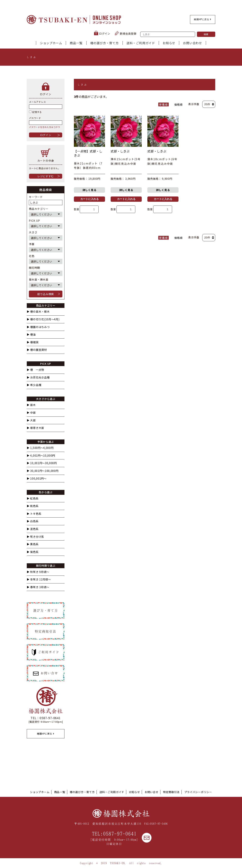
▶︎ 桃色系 (33, 506)
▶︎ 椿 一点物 (35, 370)
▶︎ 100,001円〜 (37, 479)
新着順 (163, 104)
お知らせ (169, 43)
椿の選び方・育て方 (105, 43)
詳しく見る (90, 190)
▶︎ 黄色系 (33, 544)
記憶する (35, 112)
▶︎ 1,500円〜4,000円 (40, 448)
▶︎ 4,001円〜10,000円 (41, 456)
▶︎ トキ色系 (34, 514)
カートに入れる (90, 199)
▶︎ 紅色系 (33, 498)
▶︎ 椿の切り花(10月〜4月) (43, 319)
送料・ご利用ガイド (141, 43)
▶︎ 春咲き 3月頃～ (38, 587)
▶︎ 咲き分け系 (35, 537)
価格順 (178, 104)
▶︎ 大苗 (31, 420)
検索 (206, 34)
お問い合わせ (193, 43)
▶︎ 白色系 (33, 521)
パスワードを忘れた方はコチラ (45, 127)
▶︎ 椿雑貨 (33, 342)
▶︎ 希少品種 (34, 385)
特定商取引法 (171, 792)
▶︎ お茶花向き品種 (38, 377)
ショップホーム (51, 43)
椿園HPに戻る (203, 19)
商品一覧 (76, 43)
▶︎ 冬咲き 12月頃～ (39, 579)
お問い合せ (152, 792)
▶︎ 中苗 (31, 413)
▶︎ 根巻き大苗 (35, 428)
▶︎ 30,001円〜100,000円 (43, 471)
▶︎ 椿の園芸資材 (37, 350)
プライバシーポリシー (198, 792)
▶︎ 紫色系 (33, 552)
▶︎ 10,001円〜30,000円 (42, 463)
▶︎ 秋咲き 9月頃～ (38, 572)
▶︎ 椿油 (31, 335)
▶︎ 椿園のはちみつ (38, 327)
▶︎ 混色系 (33, 529)
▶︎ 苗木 (31, 405)
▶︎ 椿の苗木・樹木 (38, 312)
